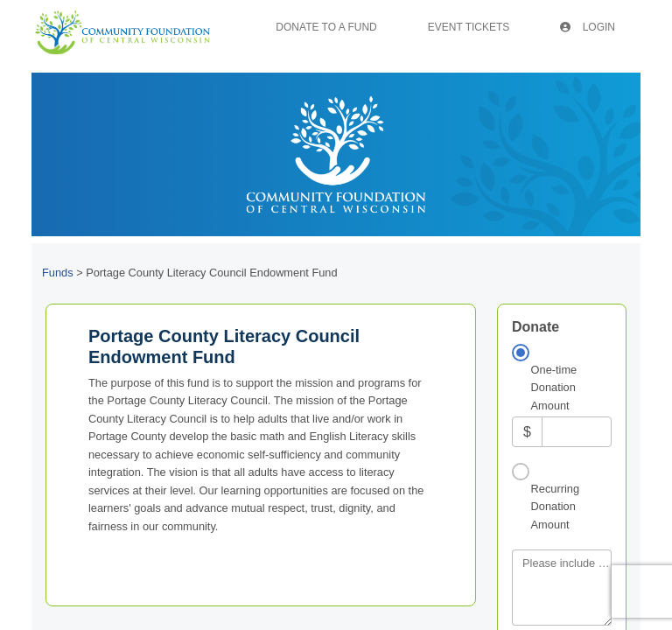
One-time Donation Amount (554, 388)
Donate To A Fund (326, 27)
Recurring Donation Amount (555, 507)
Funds (58, 273)
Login (588, 27)
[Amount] (577, 432)
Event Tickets (469, 27)
